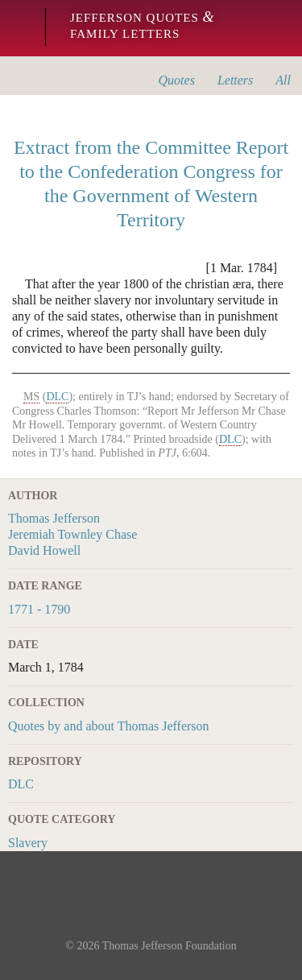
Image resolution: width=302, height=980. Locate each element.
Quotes (177, 80)
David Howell (44, 550)
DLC (21, 784)
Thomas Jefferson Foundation (170, 946)
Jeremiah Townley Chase (72, 534)
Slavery (28, 843)
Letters (235, 80)
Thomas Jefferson (54, 518)
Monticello (18, 28)
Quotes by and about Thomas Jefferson (109, 726)
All (283, 80)
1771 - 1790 (39, 609)
